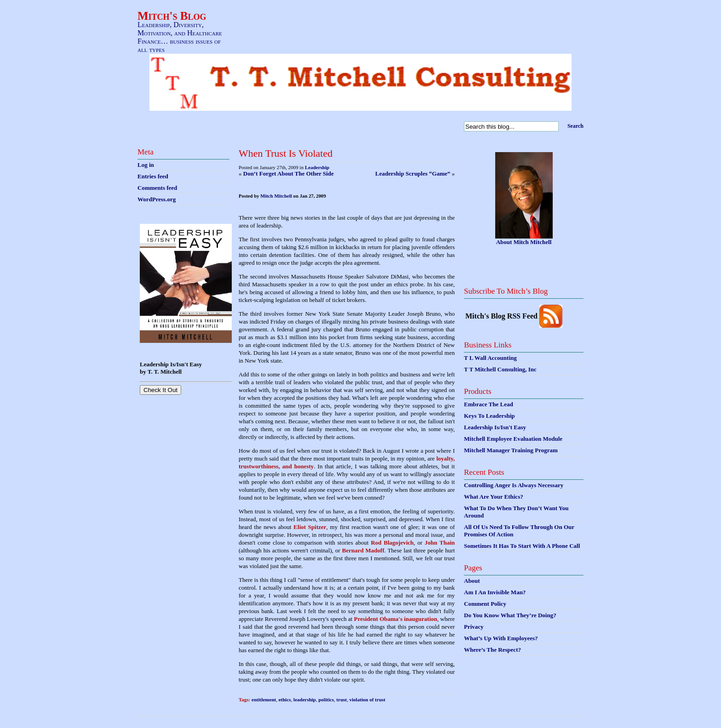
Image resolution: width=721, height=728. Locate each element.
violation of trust (367, 700)
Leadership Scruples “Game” (413, 173)
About (472, 581)
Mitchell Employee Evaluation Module (513, 439)
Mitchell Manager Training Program (511, 450)
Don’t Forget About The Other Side (289, 173)
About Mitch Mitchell (524, 242)
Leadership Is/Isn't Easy (495, 427)
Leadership (317, 167)
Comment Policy (485, 604)
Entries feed (153, 176)
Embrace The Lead (489, 404)
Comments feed (157, 188)
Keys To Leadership (489, 416)
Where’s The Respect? (492, 650)
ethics (285, 700)
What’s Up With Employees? (501, 638)
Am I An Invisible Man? (495, 592)
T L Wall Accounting (490, 358)
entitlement (264, 700)
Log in (146, 165)
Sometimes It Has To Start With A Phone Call (522, 546)
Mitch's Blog (172, 16)
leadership (305, 700)
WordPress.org (157, 199)
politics (326, 700)
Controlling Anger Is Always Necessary (514, 485)
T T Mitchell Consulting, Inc (500, 369)
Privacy (474, 627)
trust (342, 700)
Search (575, 126)
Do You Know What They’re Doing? (510, 615)
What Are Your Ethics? (494, 497)
